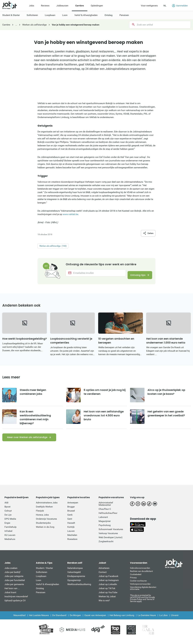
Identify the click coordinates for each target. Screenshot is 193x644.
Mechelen (72, 540)
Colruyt (8, 515)
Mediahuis (10, 544)
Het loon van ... (12, 593)
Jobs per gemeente (14, 589)
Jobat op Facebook (108, 581)
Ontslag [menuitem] (109, 15)
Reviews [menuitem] (45, 6)
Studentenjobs (43, 527)
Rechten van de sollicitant (141, 576)
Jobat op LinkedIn (108, 589)
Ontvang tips (135, 276)
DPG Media (10, 523)
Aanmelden (180, 6)
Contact (103, 577)
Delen (148, 233)
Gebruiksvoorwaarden (140, 572)
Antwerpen (73, 507)
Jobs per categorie (14, 581)
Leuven (71, 535)
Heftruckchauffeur (108, 518)
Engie (7, 527)
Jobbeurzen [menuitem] (62, 6)
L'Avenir (175, 620)
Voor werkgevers (149, 6)
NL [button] (165, 6)
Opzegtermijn (74, 585)
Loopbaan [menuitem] (50, 15)
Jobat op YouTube (108, 597)
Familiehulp (10, 531)
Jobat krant (10, 597)
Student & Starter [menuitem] (11, 15)
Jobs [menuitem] (31, 6)
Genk (70, 519)
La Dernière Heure (147, 620)
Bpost (7, 511)
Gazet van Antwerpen (95, 620)
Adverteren (104, 573)
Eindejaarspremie (76, 581)
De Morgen (75, 620)
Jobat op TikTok (107, 593)
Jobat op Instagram (109, 585)
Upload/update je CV (15, 605)
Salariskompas (75, 573)
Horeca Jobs (42, 519)
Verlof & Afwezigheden (47, 589)
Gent (70, 523)
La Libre (163, 620)
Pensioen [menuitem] (124, 15)
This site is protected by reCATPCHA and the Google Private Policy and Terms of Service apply (142, 603)
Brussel (71, 515)
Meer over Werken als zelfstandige (27, 442)
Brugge (71, 511)
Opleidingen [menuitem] (97, 6)
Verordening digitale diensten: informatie (143, 593)
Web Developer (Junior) (111, 542)
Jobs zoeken (11, 573)
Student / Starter (44, 573)
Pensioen (41, 597)
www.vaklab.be (70, 214)
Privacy (133, 582)
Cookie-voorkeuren (138, 585)
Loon (39, 585)
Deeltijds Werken (44, 511)
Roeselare (72, 544)
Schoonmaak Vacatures (111, 534)
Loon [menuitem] (65, 15)
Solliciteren (42, 577)
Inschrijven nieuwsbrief (16, 601)
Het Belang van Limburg (122, 620)
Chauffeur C (105, 513)
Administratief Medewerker (106, 508)
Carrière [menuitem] (80, 6)
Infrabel (8, 535)
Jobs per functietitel (15, 585)
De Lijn (8, 519)
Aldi (6, 507)
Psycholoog (105, 530)
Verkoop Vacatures (108, 538)
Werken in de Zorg (45, 531)
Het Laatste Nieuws (39, 620)
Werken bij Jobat (107, 601)
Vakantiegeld (74, 577)
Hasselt (71, 527)
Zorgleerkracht (106, 546)
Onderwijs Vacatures (46, 523)
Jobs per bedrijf (12, 577)
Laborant (103, 522)
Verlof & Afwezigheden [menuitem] (86, 15)
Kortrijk (71, 531)
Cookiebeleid (136, 579)
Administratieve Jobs (47, 507)
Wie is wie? (104, 605)
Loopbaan (41, 581)
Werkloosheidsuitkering (79, 589)
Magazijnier (105, 526)
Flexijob (40, 515)
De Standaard (59, 620)
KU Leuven (10, 540)
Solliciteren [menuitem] (32, 15)
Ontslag (40, 593)
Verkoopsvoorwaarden (140, 588)
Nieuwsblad (19, 620)
